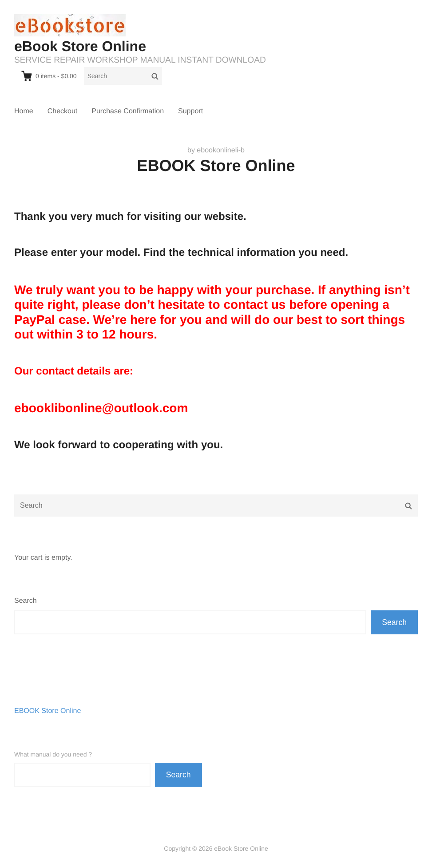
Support (190, 111)
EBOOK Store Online (48, 711)
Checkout (63, 111)
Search (26, 601)
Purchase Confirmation (128, 111)
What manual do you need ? (53, 754)
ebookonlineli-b (221, 150)
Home (24, 111)
